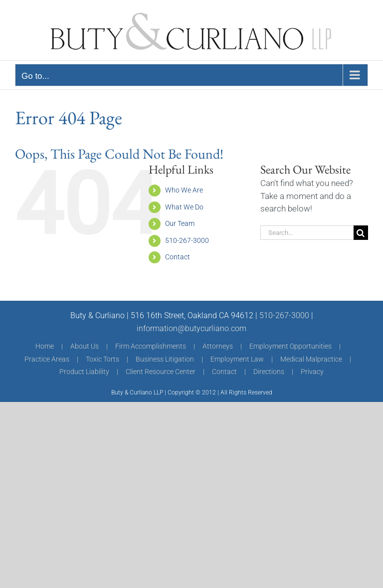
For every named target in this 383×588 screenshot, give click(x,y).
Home (45, 346)
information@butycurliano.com (191, 328)
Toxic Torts (102, 359)
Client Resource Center (161, 372)
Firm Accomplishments (151, 346)
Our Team (180, 223)
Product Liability (84, 372)
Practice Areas (47, 359)
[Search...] (307, 233)
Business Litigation (165, 359)
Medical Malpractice (311, 359)
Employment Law (237, 359)
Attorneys (218, 346)
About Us (85, 346)
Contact (178, 257)
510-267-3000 (187, 240)
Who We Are (184, 190)
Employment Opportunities (290, 346)
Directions (269, 372)
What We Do (184, 207)
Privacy (312, 372)
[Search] (361, 233)
